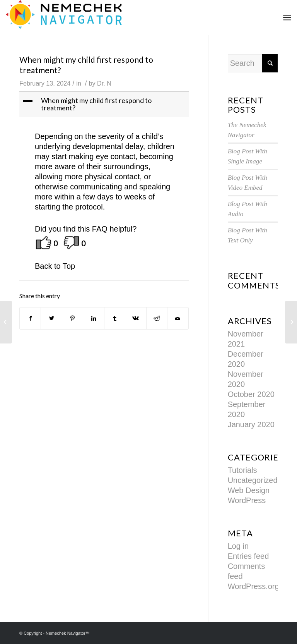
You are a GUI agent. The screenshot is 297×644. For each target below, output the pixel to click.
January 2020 (251, 424)
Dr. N (104, 83)
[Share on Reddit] (157, 318)
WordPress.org (253, 586)
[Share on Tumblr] (115, 318)
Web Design (249, 490)
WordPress (247, 500)
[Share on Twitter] (51, 318)
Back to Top (55, 266)
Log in (238, 546)
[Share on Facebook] (30, 318)
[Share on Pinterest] (73, 318)
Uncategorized (253, 480)
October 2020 (251, 394)
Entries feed (248, 556)
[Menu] (287, 17)
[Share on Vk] (136, 318)
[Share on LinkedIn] (93, 318)
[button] (105, 105)
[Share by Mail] (178, 318)
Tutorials (242, 470)
